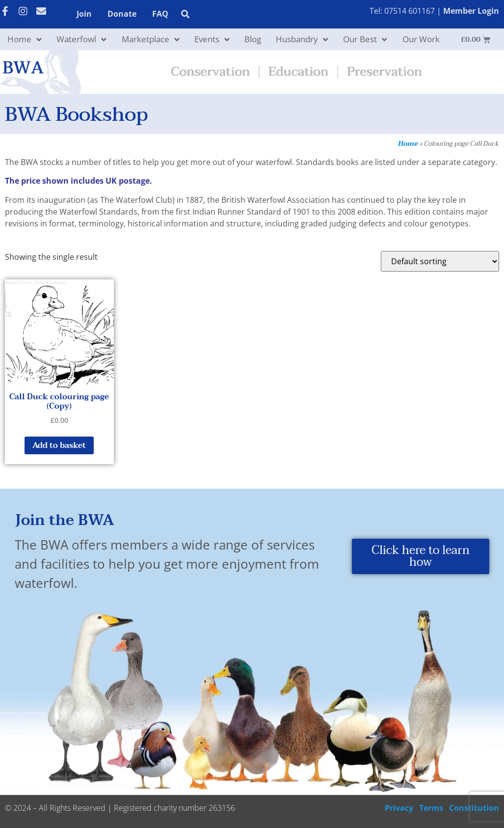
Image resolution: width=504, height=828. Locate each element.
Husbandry (302, 40)
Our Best (365, 40)
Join (84, 14)
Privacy (399, 808)
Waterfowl (81, 40)
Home (25, 40)
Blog (253, 39)
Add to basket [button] (59, 445)
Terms (431, 808)
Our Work (421, 39)
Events (212, 40)
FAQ (160, 14)
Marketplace (151, 40)
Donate (122, 14)
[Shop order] (440, 261)
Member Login (471, 11)
